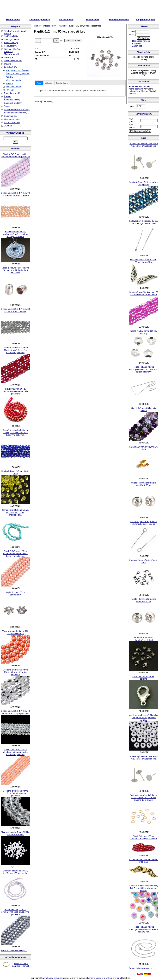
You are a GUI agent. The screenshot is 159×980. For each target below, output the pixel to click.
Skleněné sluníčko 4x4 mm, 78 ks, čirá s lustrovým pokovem (15, 712)
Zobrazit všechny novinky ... (14, 951)
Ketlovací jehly (11, 43)
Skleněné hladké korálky (15, 113)
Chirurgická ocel (12, 39)
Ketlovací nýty (11, 46)
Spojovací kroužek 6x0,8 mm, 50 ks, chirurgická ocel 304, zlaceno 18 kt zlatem (144, 797)
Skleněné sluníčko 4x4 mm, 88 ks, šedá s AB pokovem (15, 310)
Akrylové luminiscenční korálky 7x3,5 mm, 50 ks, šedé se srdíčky (144, 718)
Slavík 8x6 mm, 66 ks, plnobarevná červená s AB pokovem (15, 391)
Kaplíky (9, 77)
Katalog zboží (93, 20)
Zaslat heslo (138, 46)
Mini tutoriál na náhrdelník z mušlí (21, 965)
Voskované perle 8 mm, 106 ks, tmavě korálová (15, 632)
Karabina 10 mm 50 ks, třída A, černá (144, 561)
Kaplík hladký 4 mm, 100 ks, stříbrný (144, 332)
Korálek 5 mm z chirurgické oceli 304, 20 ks (144, 484)
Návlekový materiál (13, 61)
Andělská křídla (11, 36)
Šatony (7, 106)
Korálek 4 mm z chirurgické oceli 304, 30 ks (144, 600)
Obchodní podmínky (40, 20)
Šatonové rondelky (13, 103)
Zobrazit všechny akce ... (141, 968)
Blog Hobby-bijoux (146, 20)
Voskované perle (12, 119)
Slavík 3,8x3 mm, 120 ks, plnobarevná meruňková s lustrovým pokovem (15, 554)
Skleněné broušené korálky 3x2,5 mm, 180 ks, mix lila (15, 872)
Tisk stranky (48, 101)
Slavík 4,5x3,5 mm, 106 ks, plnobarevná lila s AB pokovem (15, 155)
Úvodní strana (13, 20)
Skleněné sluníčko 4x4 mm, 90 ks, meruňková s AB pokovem (15, 194)
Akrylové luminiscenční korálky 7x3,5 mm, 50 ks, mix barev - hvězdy (144, 888)
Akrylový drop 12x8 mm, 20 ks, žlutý (15, 472)
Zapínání (8, 126)
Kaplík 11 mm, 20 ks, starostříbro (15, 594)
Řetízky (8, 96)
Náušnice (8, 57)
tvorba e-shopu (94, 978)
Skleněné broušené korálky (17, 109)
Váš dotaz (49, 83)
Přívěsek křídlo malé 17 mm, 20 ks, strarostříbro (144, 261)
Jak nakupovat (66, 20)
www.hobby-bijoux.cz (52, 978)
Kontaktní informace (119, 20)
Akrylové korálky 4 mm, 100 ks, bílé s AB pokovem (15, 833)
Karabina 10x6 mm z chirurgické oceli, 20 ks (144, 639)
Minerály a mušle (12, 54)
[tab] (39, 83)
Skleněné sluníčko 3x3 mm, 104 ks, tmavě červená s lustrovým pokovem (15, 350)
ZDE (144, 75)
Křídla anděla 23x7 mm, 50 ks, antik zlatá (144, 861)
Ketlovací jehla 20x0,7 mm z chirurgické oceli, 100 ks (144, 523)
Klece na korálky (13, 80)
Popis (39, 83)
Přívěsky (10, 90)
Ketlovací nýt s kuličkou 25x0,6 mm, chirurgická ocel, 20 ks (144, 222)
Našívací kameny (14, 87)
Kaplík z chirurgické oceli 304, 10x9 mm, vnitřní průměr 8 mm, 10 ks (15, 270)
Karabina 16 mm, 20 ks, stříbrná (144, 678)
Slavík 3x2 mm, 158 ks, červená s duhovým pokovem (144, 837)
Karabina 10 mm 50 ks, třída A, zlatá (144, 448)
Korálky (9, 83)
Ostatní (7, 64)
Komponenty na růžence (17, 70)
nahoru (37, 101)
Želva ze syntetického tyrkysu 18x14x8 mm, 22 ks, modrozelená (15, 512)
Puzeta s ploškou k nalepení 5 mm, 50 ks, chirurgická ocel (144, 145)
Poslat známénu (62, 83)
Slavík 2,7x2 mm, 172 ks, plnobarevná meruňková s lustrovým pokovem (15, 752)
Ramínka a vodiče (12, 93)
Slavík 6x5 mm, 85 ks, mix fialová (144, 409)
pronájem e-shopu (112, 978)
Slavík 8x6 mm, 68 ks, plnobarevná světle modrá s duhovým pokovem (15, 234)
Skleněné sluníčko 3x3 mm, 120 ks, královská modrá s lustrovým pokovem (15, 432)
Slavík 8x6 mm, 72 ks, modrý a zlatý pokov (144, 183)
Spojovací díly (11, 116)
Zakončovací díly (12, 122)
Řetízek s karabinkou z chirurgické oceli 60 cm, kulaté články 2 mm (144, 929)
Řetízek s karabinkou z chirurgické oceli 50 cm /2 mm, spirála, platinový (144, 369)
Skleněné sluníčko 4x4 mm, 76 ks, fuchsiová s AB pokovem (144, 293)
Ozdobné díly (11, 67)
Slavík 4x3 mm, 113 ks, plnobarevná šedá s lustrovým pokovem (15, 912)
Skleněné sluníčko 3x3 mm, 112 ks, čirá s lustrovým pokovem (15, 793)
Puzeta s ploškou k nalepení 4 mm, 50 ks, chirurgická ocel (144, 758)
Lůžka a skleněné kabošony (12, 50)
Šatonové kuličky (12, 100)
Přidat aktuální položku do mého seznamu (141, 88)
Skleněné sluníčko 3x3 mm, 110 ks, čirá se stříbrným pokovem (15, 672)
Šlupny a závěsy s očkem (18, 74)
